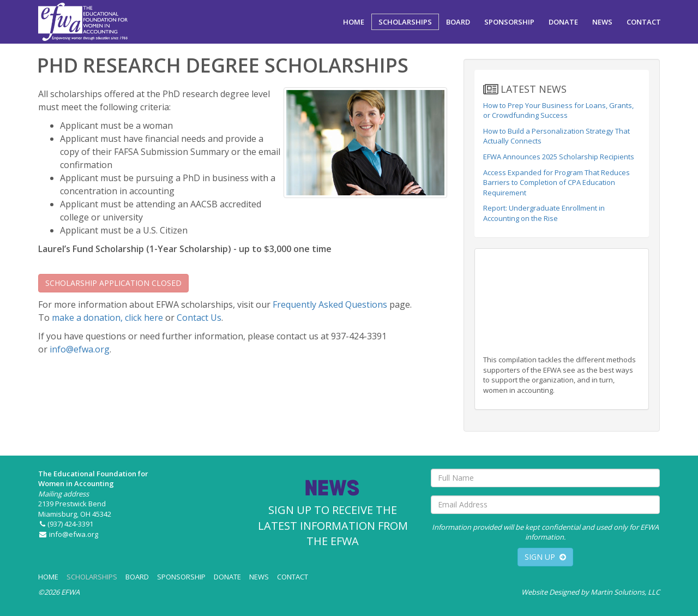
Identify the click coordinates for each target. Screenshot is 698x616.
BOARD (458, 22)
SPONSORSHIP (509, 22)
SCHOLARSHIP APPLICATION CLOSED (113, 283)
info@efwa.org (80, 349)
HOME (354, 22)
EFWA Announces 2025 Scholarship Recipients (559, 157)
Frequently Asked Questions (330, 304)
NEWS (602, 22)
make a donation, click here (107, 318)
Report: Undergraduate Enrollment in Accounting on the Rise (544, 213)
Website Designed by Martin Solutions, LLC (591, 592)
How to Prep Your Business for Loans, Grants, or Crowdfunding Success (558, 110)
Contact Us (199, 318)
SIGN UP (545, 557)
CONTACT (644, 22)
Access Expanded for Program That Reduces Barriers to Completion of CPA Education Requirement (556, 183)
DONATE (563, 22)
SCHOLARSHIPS (405, 22)
